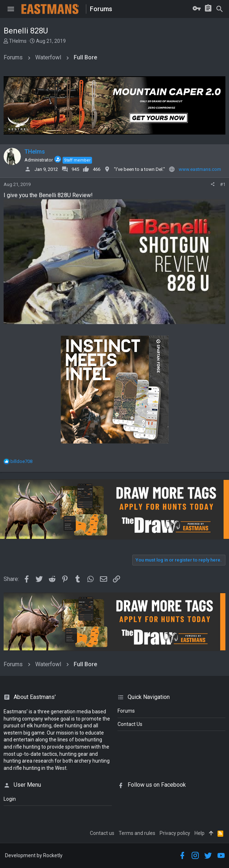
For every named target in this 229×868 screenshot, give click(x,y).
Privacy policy (175, 833)
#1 (223, 184)
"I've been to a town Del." (139, 169)
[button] (11, 9)
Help (200, 833)
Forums (126, 711)
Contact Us (130, 724)
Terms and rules (137, 833)
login (10, 799)
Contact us (102, 833)
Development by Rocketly (34, 855)
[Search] (220, 9)
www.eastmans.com (200, 169)
